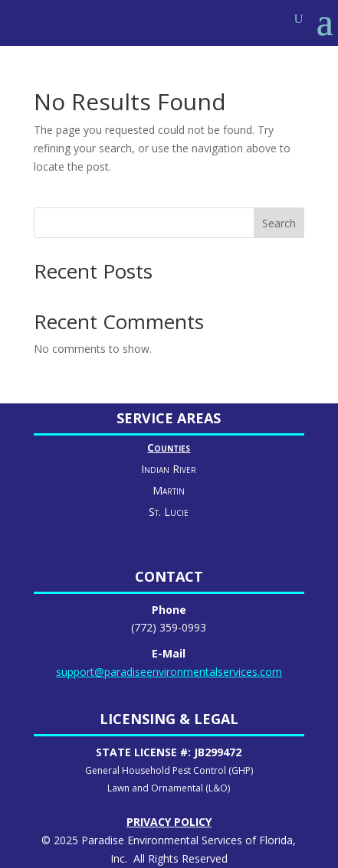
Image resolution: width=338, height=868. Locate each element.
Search (279, 223)
